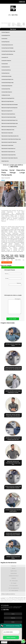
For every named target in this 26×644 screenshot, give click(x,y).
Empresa (13, 618)
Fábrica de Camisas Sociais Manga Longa (10, 123)
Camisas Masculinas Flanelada (7, 48)
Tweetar (3, 180)
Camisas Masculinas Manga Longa (8, 51)
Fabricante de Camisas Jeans (7, 133)
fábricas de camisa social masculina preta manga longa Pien (13, 463)
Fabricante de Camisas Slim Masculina (9, 142)
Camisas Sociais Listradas (6, 76)
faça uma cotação (7, 262)
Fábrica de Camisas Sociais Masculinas (9, 127)
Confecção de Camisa (6, 95)
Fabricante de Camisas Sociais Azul (8, 149)
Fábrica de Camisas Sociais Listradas (9, 117)
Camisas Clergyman (6, 32)
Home (13, 614)
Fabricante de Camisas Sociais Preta (9, 155)
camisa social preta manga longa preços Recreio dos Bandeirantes (13, 368)
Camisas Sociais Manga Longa (8, 83)
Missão (13, 622)
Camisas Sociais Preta (6, 89)
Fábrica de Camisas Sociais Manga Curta (10, 120)
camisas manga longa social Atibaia (13, 557)
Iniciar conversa (11, 637)
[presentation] (13, 290)
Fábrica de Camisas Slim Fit (7, 111)
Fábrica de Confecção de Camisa (8, 130)
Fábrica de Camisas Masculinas (8, 101)
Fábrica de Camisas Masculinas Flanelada (10, 105)
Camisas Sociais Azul (6, 67)
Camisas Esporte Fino (6, 35)
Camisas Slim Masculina (6, 61)
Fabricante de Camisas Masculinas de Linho (10, 136)
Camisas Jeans (4, 39)
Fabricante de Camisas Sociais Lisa (8, 152)
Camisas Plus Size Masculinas (7, 54)
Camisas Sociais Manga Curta (7, 79)
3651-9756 (14, 15)
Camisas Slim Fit (5, 57)
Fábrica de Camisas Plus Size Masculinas (9, 108)
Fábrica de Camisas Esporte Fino (8, 98)
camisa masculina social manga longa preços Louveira (13, 392)
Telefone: (15, 284)
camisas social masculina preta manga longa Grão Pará (13, 439)
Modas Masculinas (5, 161)
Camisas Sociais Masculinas (7, 86)
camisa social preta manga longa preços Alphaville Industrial (13, 487)
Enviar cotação (13, 319)
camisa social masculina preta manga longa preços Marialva (13, 534)
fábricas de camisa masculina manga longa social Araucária (13, 415)
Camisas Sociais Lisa (5, 73)
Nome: (13, 274)
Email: (13, 279)
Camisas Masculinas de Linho (7, 45)
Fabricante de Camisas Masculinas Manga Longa (11, 139)
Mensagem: (15, 306)
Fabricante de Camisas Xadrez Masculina (10, 158)
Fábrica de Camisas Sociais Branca (8, 114)
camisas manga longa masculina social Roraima (13, 510)
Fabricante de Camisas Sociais (7, 145)
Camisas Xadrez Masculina (7, 92)
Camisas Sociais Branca (6, 70)
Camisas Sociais (5, 64)
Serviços (13, 29)
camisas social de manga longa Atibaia (13, 345)
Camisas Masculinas (5, 42)
